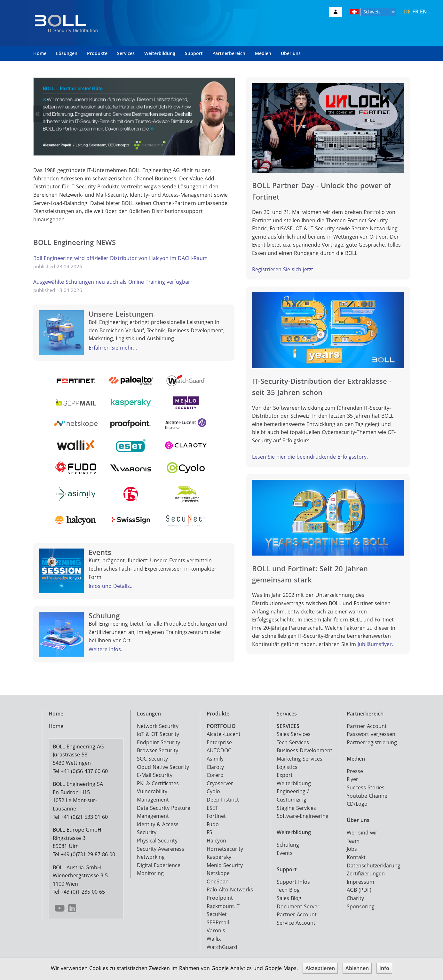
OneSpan (218, 881)
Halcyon (216, 841)
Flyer (352, 779)
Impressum (360, 882)
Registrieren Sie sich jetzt (283, 269)
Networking (151, 857)
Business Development (305, 750)
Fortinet (216, 816)
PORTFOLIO (221, 726)
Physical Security (157, 841)
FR (415, 12)
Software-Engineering (303, 816)
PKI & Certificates (158, 783)
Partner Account (297, 914)
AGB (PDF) (359, 890)
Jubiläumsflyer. (375, 644)
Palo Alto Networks (230, 889)
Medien (263, 53)
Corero (215, 775)
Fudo (213, 824)
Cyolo (213, 791)
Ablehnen (357, 968)
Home (40, 53)
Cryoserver (220, 783)
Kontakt (356, 857)
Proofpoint (220, 898)
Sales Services (294, 734)
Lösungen (67, 53)
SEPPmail (218, 922)
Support (194, 53)
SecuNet (217, 914)
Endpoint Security (158, 742)
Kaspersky (219, 857)
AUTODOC (219, 750)
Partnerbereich (229, 53)
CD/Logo (357, 804)
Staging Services (296, 808)
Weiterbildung (160, 53)
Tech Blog (288, 890)
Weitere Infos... (107, 649)
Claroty (215, 767)
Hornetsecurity (225, 849)
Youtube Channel (368, 796)
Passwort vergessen (371, 734)
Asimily (215, 759)
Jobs (352, 849)
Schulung (288, 845)
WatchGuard (222, 947)
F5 (209, 832)
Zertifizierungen (366, 873)
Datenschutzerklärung (374, 865)
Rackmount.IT (223, 906)
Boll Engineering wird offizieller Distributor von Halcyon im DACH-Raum (120, 258)
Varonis (216, 930)
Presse (355, 771)
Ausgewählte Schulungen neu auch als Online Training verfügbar (112, 282)
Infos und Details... (111, 586)
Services (126, 53)
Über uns (291, 53)
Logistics (287, 767)
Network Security (158, 726)
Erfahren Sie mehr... (113, 348)
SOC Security (152, 759)
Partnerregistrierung (372, 742)
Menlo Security (225, 865)
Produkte (97, 53)
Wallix (214, 939)
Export (285, 775)
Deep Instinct (223, 800)
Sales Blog (289, 898)
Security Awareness (161, 849)
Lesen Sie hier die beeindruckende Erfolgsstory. (310, 457)
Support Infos (293, 882)
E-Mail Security (155, 775)
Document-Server (298, 906)
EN (423, 12)
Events (285, 853)
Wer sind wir (362, 833)
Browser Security (158, 750)
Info (384, 968)
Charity (355, 898)
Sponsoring (361, 906)
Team (353, 841)
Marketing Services (300, 759)
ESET (212, 808)
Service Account (296, 923)
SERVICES (288, 726)
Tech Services (293, 742)
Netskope (218, 873)
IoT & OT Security (158, 734)
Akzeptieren (320, 968)
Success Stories (366, 787)
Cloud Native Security (163, 767)
